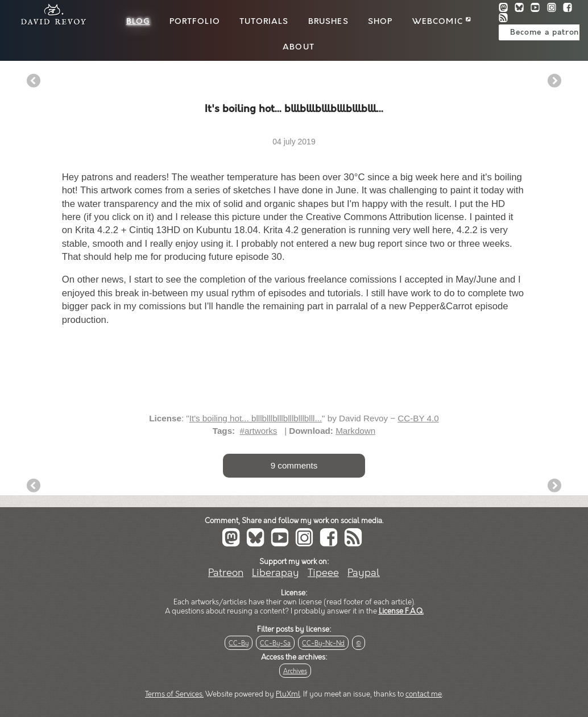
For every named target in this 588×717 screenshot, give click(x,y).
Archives (295, 671)
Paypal (364, 573)
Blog (138, 22)
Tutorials (264, 22)
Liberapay (276, 573)
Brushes (328, 22)
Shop (380, 22)
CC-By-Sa (275, 643)
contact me (424, 694)
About (299, 47)
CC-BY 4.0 (418, 418)
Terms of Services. (174, 694)
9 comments (294, 465)
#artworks (259, 431)
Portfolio (195, 22)
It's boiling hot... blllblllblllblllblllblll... (256, 418)
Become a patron (544, 32)
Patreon (226, 573)
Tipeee (323, 573)
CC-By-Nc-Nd (323, 643)
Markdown (355, 431)
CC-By (239, 643)
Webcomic (442, 22)
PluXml (288, 694)
